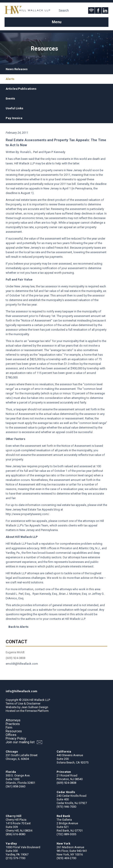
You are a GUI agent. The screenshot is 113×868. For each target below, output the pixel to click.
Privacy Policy (16, 738)
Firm (9, 728)
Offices (11, 735)
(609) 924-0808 (66, 783)
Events (10, 98)
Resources (14, 731)
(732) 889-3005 (66, 834)
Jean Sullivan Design (35, 707)
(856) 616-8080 (15, 834)
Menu (57, 22)
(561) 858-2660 (15, 786)
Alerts (10, 79)
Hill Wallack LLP (40, 700)
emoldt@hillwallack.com (22, 664)
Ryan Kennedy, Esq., (45, 594)
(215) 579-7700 (15, 858)
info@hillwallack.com (21, 691)
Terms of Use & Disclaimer (23, 703)
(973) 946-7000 (66, 807)
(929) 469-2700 (66, 858)
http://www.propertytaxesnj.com (27, 514)
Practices (13, 724)
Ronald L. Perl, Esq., (19, 594)
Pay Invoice (14, 118)
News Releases (17, 69)
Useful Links (14, 108)
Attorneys (13, 720)
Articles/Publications (21, 89)
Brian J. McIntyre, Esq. (73, 594)
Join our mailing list (24, 742)
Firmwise (31, 711)
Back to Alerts (18, 627)
